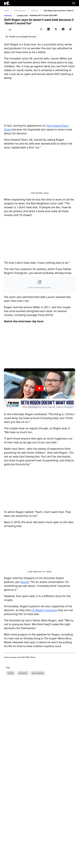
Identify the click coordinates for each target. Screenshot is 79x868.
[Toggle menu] (74, 3)
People (25, 583)
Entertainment (20, 11)
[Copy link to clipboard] (41, 29)
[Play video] (39, 389)
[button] (39, 286)
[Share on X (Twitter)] (56, 29)
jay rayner (23, 675)
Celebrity (35, 11)
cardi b (11, 675)
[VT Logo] (7, 3)
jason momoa (38, 675)
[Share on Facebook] (63, 29)
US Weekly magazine (44, 612)
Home (6, 11)
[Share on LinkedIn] (49, 29)
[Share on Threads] (70, 29)
